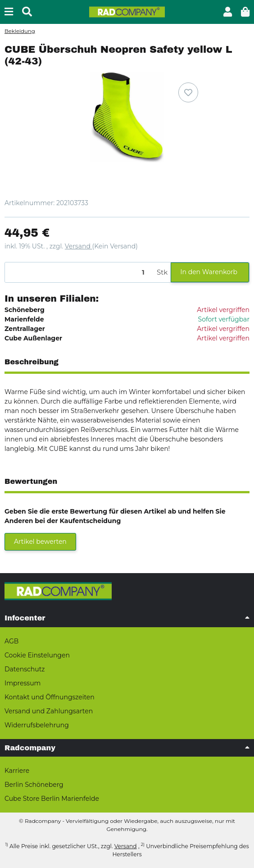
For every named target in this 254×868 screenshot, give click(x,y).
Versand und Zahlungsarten (49, 711)
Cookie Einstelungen (37, 655)
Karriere (17, 771)
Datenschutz (25, 669)
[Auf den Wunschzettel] (188, 92)
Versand (79, 246)
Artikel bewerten (40, 542)
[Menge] (79, 273)
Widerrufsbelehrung (37, 725)
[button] (228, 12)
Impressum (23, 683)
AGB (11, 641)
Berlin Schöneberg (34, 785)
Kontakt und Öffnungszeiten (50, 697)
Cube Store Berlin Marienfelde (52, 799)
